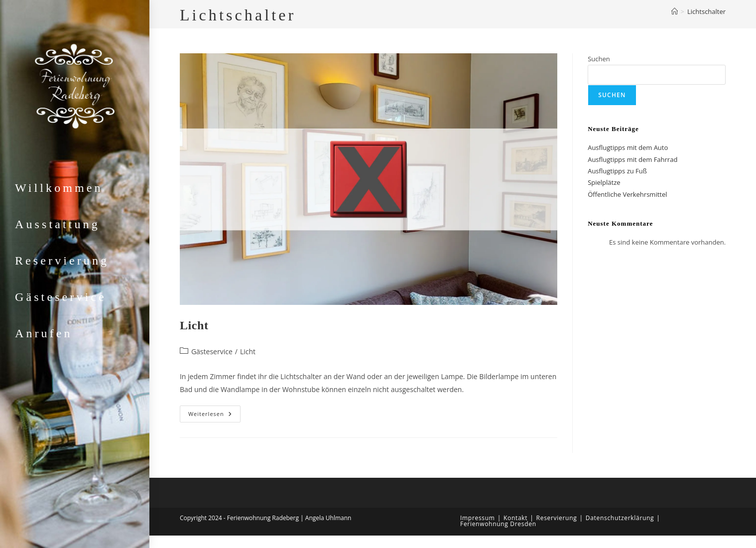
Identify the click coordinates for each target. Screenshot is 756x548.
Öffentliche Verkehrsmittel (627, 194)
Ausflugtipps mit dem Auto (628, 147)
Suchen (599, 59)
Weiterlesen (214, 414)
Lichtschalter (706, 11)
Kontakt (515, 518)
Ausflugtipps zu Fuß (617, 171)
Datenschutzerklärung (620, 518)
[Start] (675, 11)
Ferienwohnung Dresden (498, 524)
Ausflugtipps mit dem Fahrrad (632, 159)
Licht (194, 325)
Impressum (478, 518)
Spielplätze (604, 182)
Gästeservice (212, 351)
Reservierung (557, 518)
